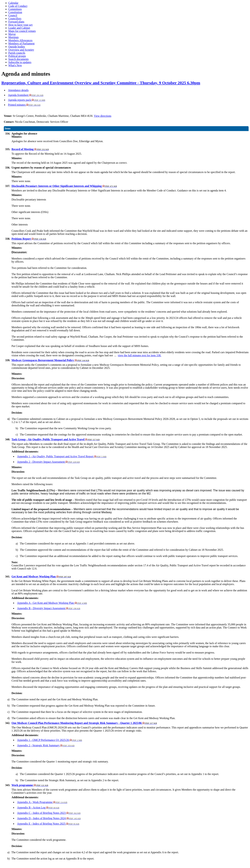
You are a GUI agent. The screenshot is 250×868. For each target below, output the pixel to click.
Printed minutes (24, 105)
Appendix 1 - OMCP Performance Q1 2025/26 (49, 740)
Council (13, 15)
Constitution (15, 12)
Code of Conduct (18, 6)
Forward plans (16, 22)
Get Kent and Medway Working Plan (41, 576)
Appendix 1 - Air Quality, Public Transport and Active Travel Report (62, 456)
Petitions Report (29, 239)
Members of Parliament (21, 43)
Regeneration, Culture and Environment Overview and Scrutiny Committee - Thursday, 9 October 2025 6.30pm (101, 83)
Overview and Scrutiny (21, 50)
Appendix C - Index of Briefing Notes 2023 (49, 813)
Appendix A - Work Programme (42, 802)
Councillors (15, 18)
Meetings (14, 37)
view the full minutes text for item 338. (139, 355)
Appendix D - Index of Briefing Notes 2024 (49, 818)
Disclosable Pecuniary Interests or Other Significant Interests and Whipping (64, 186)
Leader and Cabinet (19, 28)
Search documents (18, 59)
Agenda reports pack (27, 100)
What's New (15, 65)
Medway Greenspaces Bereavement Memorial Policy (50, 360)
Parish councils (17, 53)
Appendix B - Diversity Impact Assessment (49, 608)
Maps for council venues (22, 31)
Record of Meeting (30, 149)
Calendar (13, 3)
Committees (15, 9)
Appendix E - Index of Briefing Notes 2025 (48, 824)
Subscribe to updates (20, 62)
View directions (103, 116)
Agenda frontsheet (26, 95)
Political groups (17, 56)
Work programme (30, 785)
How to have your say (20, 25)
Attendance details (18, 90)
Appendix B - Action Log (38, 808)
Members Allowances (20, 40)
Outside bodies (17, 47)
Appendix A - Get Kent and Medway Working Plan (52, 603)
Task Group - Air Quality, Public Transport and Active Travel (56, 439)
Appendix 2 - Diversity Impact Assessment (48, 462)
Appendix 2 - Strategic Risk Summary (46, 745)
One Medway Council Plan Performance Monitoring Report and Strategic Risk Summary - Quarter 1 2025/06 (84, 723)
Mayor (12, 34)
